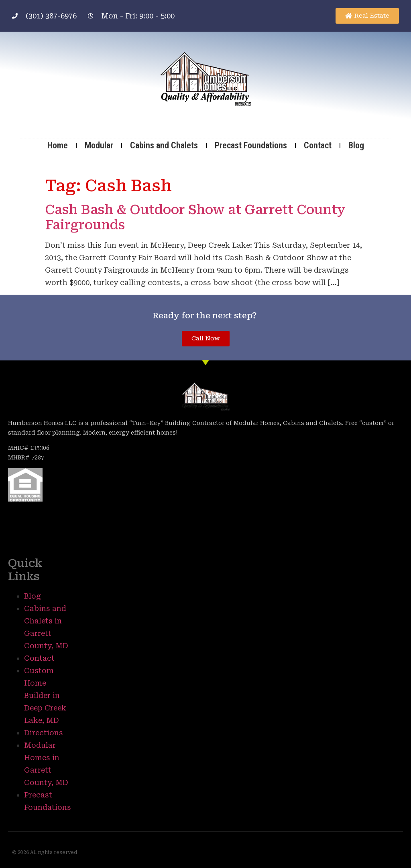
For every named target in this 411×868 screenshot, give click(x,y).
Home (58, 145)
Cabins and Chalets (164, 145)
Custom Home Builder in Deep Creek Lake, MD (45, 695)
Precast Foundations (251, 145)
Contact (318, 145)
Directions (44, 733)
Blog (356, 145)
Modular (99, 145)
